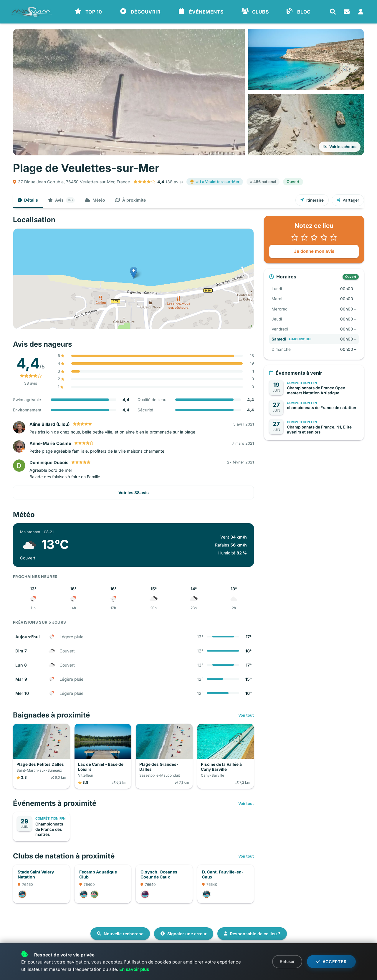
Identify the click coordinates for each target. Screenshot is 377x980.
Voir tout (246, 715)
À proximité (130, 200)
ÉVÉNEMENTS (201, 11)
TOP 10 (89, 11)
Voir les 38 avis (134, 493)
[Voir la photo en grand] (129, 92)
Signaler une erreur (184, 934)
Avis (61, 200)
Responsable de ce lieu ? (252, 934)
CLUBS (255, 11)
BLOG (299, 11)
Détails (28, 200)
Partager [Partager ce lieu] (348, 200)
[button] (314, 237)
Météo (95, 200)
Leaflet (247, 326)
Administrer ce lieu (39, 955)
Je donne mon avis (314, 251)
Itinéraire (312, 200)
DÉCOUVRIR (140, 11)
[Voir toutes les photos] (306, 125)
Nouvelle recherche (120, 934)
